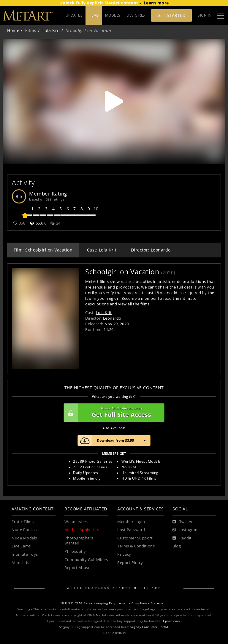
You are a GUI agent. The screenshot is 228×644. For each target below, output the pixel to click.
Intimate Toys (25, 554)
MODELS (113, 15)
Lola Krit (51, 30)
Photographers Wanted (79, 541)
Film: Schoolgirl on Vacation (43, 250)
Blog (177, 546)
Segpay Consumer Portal (149, 627)
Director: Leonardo (151, 250)
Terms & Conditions (136, 546)
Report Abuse (77, 568)
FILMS (94, 15)
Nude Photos (24, 530)
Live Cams (21, 546)
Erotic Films (23, 522)
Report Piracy (130, 563)
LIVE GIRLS (136, 15)
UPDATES (74, 15)
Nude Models (24, 538)
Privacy (124, 554)
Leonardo (112, 318)
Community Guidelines (86, 560)
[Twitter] (183, 522)
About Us (20, 563)
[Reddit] (182, 538)
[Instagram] (186, 530)
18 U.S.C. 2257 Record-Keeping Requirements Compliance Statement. (114, 603)
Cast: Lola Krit (102, 250)
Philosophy (75, 551)
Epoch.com (171, 621)
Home (13, 30)
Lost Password (131, 530)
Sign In (205, 15)
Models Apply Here (83, 530)
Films (31, 30)
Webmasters (76, 522)
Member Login (131, 522)
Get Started (172, 15)
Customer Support (135, 538)
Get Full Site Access (113, 413)
